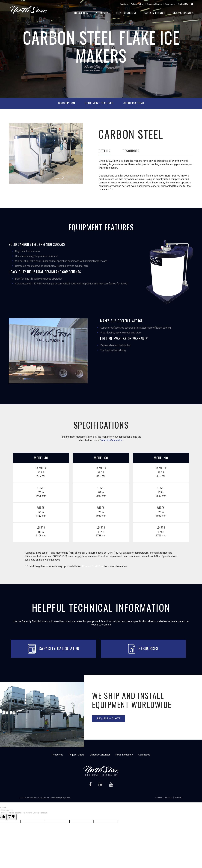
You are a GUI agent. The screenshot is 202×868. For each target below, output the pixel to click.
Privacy (168, 797)
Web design (57, 798)
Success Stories (154, 4)
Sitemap (178, 797)
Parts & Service (154, 13)
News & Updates (183, 13)
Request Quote (77, 755)
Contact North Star (93, 566)
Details (105, 151)
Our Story (124, 4)
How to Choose (126, 13)
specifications (134, 103)
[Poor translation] (12, 817)
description (67, 103)
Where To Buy (137, 4)
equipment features (99, 103)
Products (102, 13)
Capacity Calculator (111, 440)
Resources (170, 4)
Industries (81, 13)
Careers (159, 797)
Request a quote (108, 719)
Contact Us (183, 4)
